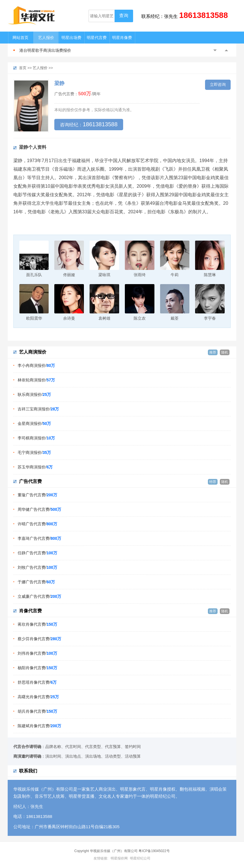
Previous (215, 50)
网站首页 (20, 38)
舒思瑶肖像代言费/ (37, 682)
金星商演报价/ (34, 423)
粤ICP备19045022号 (154, 851)
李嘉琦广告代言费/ (39, 538)
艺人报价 (46, 38)
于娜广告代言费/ (36, 582)
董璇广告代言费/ (37, 495)
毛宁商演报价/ (34, 452)
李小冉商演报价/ (36, 365)
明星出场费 (71, 38)
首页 (23, 68)
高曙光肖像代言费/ (38, 697)
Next (226, 50)
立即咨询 (218, 84)
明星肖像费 (122, 38)
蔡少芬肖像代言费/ (39, 639)
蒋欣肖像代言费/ (37, 624)
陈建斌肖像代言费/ (39, 726)
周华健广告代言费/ (39, 509)
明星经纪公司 (140, 858)
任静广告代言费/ (37, 553)
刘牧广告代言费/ (37, 567)
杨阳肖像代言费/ (37, 668)
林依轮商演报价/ (36, 380)
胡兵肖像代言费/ (37, 711)
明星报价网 (119, 858)
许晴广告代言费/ (37, 524)
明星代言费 (97, 38)
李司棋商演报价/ (36, 438)
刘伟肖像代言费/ (37, 653)
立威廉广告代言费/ (39, 596)
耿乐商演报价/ (34, 394)
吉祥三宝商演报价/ (38, 409)
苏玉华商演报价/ (35, 467)
